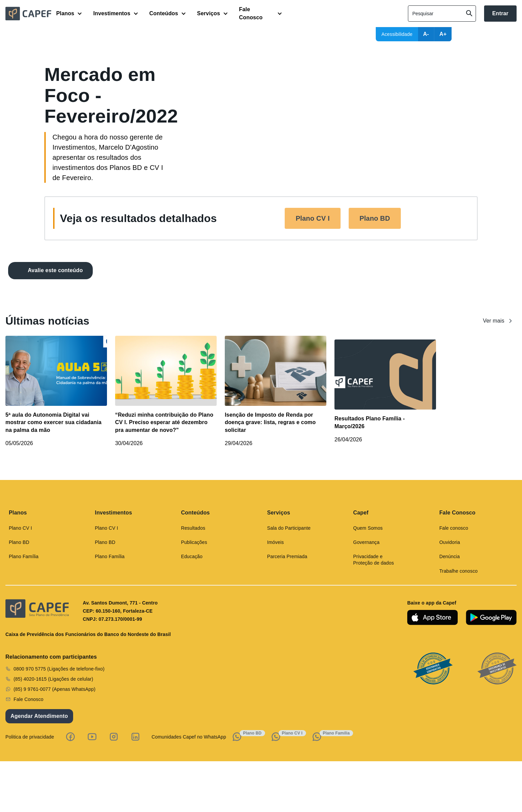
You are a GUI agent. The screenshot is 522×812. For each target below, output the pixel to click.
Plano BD (375, 218)
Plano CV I (313, 218)
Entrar (500, 13)
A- (426, 34)
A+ (443, 34)
